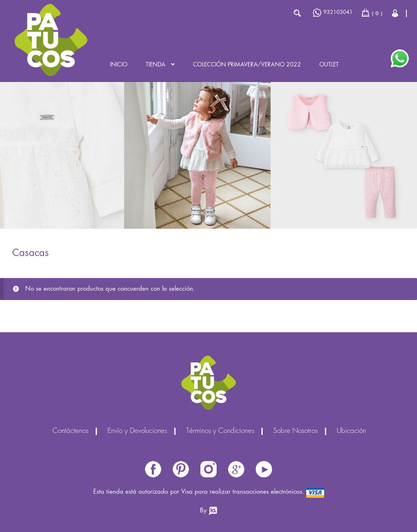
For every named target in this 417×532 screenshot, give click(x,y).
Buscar (297, 13)
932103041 (333, 13)
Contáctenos (70, 431)
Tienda (156, 65)
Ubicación (351, 431)
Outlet (329, 65)
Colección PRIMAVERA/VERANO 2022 (247, 65)
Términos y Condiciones (220, 431)
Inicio (119, 65)
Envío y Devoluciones (137, 431)
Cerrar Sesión (396, 13)
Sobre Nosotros (295, 431)
